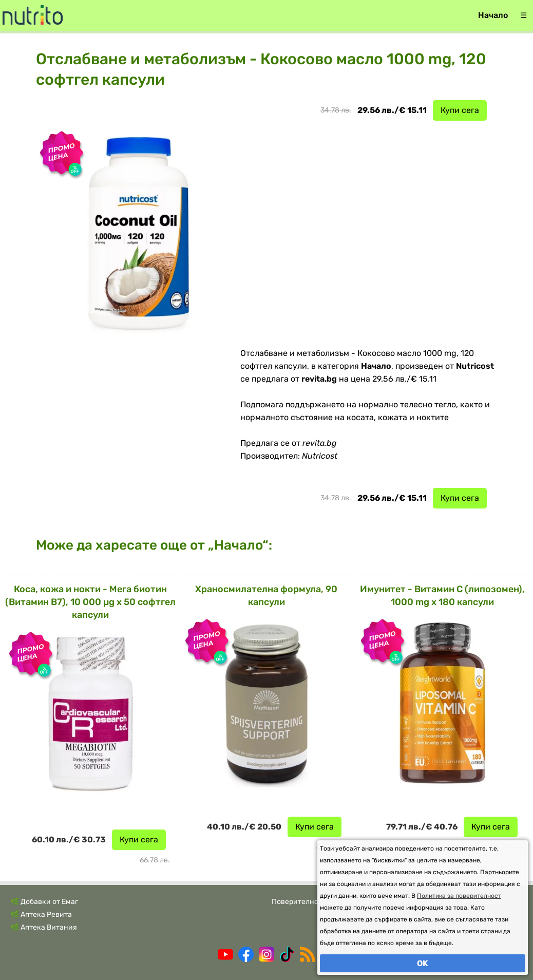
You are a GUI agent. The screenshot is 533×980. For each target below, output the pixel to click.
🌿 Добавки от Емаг (44, 902)
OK (423, 963)
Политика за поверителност (459, 896)
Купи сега (460, 110)
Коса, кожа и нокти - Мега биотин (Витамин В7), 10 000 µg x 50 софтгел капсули (90, 602)
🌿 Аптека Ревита (41, 915)
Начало (493, 15)
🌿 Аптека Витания (44, 927)
